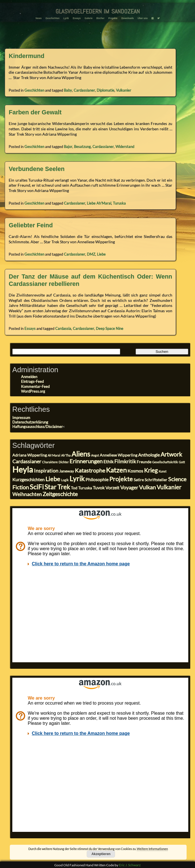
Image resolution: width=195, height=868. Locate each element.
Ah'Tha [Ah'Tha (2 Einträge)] (66, 455)
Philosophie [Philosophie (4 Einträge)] (97, 479)
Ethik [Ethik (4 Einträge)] (108, 461)
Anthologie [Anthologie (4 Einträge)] (149, 455)
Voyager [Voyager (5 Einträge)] (129, 487)
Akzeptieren (101, 854)
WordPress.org (33, 391)
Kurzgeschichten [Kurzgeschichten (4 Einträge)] (28, 479)
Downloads (127, 18)
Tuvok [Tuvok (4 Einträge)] (99, 488)
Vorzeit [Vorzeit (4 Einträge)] (112, 488)
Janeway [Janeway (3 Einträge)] (67, 471)
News (39, 18)
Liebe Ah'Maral (99, 203)
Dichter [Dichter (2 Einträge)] (64, 462)
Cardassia (63, 328)
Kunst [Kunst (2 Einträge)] (162, 471)
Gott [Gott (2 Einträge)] (182, 462)
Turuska (119, 203)
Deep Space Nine (110, 328)
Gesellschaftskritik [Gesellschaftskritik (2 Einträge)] (165, 462)
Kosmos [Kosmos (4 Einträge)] (135, 471)
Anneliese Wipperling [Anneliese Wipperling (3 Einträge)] (119, 455)
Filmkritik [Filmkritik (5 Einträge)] (125, 461)
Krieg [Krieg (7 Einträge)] (151, 470)
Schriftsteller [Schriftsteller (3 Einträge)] (156, 480)
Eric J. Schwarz (130, 865)
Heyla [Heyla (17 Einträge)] (23, 469)
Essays (77, 18)
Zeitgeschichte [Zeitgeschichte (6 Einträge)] (60, 494)
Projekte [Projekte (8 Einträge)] (121, 479)
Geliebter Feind (31, 225)
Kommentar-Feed (35, 386)
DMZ (91, 254)
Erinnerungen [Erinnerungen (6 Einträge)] (86, 461)
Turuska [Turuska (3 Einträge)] (85, 488)
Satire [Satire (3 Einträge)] (139, 480)
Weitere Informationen (152, 849)
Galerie (89, 18)
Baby (68, 90)
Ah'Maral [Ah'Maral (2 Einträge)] (54, 455)
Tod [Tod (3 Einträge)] (74, 488)
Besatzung (82, 147)
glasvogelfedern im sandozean (98, 10)
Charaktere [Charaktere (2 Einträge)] (50, 462)
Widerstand (125, 147)
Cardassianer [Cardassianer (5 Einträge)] (27, 461)
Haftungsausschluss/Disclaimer (38, 427)
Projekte (113, 18)
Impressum (21, 418)
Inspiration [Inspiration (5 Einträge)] (46, 471)
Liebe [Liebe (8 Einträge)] (53, 479)
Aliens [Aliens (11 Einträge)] (81, 454)
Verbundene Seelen (37, 169)
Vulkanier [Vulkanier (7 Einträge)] (169, 487)
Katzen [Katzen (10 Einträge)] (116, 470)
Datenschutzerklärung (30, 422)
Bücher (100, 18)
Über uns (143, 18)
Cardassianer (84, 90)
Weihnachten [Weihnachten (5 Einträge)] (27, 494)
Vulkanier (124, 90)
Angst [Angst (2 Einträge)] (95, 455)
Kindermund (26, 56)
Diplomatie (105, 90)
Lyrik (66, 18)
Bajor (68, 147)
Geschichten (53, 18)
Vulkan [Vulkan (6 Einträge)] (147, 487)
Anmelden (29, 377)
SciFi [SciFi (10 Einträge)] (37, 487)
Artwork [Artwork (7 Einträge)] (171, 454)
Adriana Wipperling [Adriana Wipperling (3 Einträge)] (30, 455)
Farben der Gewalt (35, 112)
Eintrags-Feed (32, 381)
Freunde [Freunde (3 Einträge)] (144, 462)
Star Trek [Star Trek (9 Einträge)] (57, 487)
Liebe (101, 254)
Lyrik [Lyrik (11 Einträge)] (77, 478)
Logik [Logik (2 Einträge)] (65, 480)
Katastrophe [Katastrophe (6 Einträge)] (90, 470)
